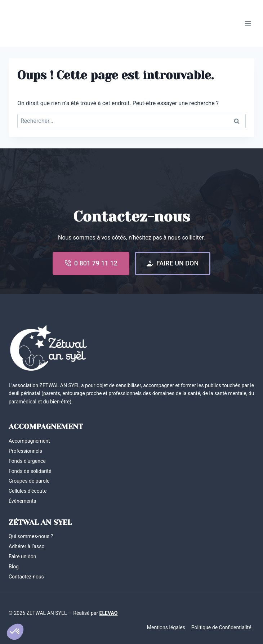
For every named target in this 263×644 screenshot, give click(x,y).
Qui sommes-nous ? (31, 536)
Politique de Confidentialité (221, 627)
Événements (22, 501)
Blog (14, 567)
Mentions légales (166, 627)
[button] (15, 632)
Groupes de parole (29, 481)
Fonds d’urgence (27, 461)
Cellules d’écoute (28, 491)
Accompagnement (29, 441)
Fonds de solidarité (30, 471)
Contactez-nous (26, 577)
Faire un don (23, 556)
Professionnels (25, 451)
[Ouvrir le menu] (248, 23)
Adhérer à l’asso (26, 546)
